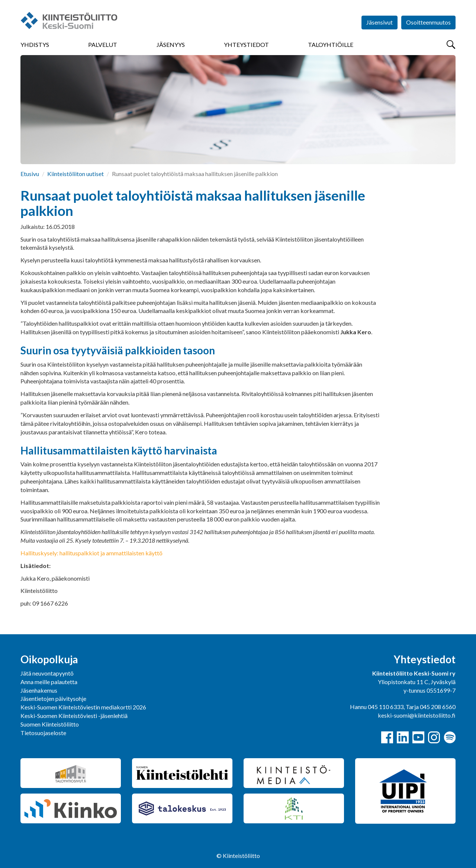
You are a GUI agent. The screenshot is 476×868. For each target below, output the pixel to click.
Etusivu (30, 174)
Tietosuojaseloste (43, 733)
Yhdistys (35, 44)
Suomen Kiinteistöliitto (50, 724)
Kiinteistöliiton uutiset (75, 174)
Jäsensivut (379, 22)
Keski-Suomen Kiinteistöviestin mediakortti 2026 (83, 707)
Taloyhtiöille (331, 44)
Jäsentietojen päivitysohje (53, 698)
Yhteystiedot (246, 44)
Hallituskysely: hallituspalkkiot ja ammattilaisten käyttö (91, 553)
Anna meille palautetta (49, 682)
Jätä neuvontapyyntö (47, 673)
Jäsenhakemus (39, 690)
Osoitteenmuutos (428, 22)
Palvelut (103, 44)
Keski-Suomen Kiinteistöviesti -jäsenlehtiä (74, 716)
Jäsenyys (171, 44)
